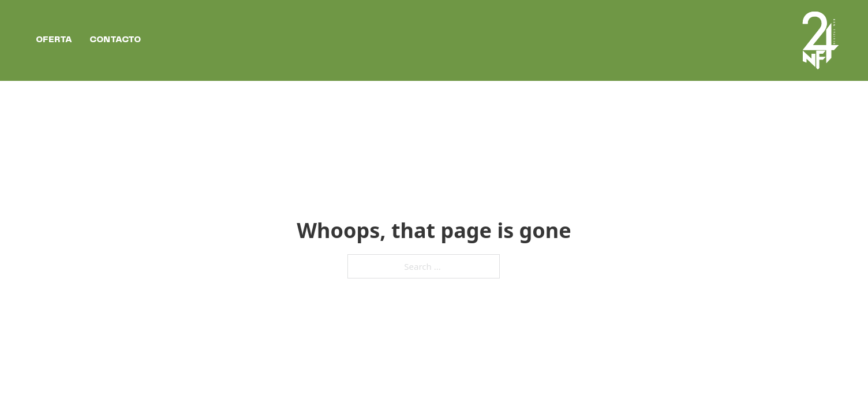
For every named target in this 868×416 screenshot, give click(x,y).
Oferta (54, 40)
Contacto (115, 40)
